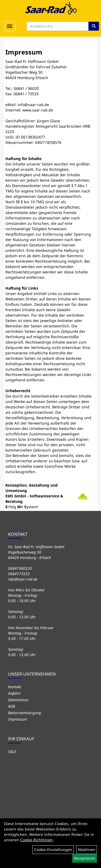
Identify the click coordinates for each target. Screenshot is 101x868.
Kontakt (15, 687)
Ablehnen (87, 850)
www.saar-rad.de (38, 110)
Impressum (18, 719)
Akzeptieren (85, 858)
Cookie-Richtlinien (36, 840)
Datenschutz (18, 700)
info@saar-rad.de (33, 105)
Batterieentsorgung (25, 713)
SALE (12, 752)
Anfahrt (14, 693)
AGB (11, 706)
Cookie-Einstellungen (53, 850)
